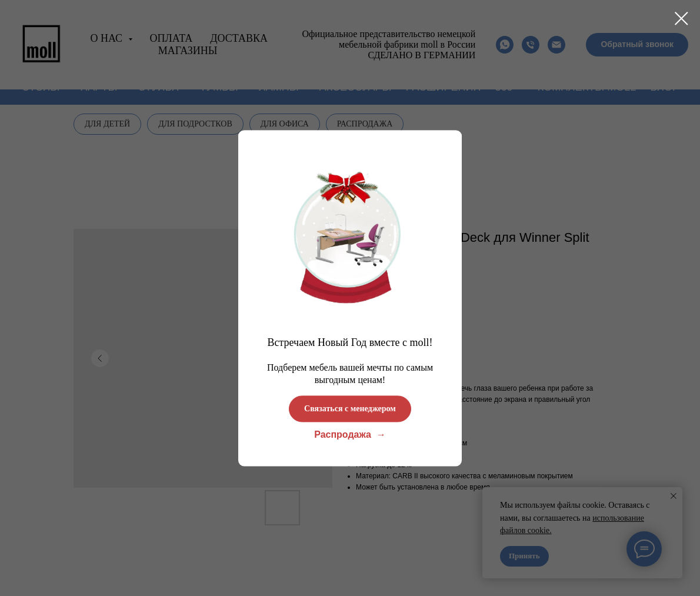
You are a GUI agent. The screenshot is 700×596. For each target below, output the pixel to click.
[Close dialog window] (681, 19)
